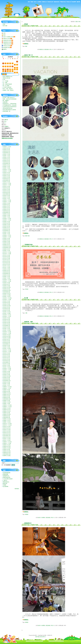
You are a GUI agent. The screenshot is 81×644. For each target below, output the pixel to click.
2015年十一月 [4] (7, 281)
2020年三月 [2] (6, 214)
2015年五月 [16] (7, 290)
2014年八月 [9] (6, 304)
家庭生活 (45, 2)
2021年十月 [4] (6, 186)
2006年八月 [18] (7, 448)
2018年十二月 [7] (7, 235)
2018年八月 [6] (6, 241)
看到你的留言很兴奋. (8, 108)
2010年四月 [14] (7, 381)
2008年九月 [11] (7, 410)
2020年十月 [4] (6, 203)
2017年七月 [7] (6, 260)
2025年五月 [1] (6, 151)
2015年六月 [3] (6, 289)
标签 (32, 2)
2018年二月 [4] (6, 251)
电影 (26, 46)
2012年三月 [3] (6, 345)
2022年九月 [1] (6, 174)
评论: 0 (51, 49)
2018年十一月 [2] (7, 237)
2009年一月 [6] (6, 404)
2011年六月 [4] (6, 359)
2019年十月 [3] (6, 222)
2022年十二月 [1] (7, 170)
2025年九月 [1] (6, 148)
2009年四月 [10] (7, 399)
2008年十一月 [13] (7, 407)
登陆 (4, 24)
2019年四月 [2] (6, 231)
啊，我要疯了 (6, 101)
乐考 (4, 80)
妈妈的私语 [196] (7, 42)
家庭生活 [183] (7, 39)
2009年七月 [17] (7, 394)
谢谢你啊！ (6, 102)
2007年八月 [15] (7, 430)
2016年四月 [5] (6, 274)
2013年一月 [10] (7, 330)
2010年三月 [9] (6, 382)
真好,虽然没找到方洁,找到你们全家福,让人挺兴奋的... (10, 110)
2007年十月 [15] (7, 427)
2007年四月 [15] (7, 436)
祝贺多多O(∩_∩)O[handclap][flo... (10, 104)
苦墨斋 (5, 485)
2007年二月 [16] (7, 439)
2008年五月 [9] (6, 416)
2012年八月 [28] (7, 338)
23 (3, 71)
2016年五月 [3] (6, 272)
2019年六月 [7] (6, 228)
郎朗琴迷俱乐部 (7, 477)
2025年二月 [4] (6, 154)
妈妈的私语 (57, 2)
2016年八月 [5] (6, 269)
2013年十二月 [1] (7, 315)
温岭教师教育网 (7, 473)
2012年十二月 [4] (7, 332)
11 (8, 66)
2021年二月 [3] (6, 197)
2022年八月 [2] (6, 176)
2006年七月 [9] (6, 449)
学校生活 (69, 2)
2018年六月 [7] (6, 244)
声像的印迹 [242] (7, 44)
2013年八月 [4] (6, 321)
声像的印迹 (63, 2)
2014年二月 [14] (7, 312)
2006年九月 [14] (7, 446)
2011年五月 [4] (6, 361)
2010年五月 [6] (6, 379)
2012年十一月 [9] (7, 333)
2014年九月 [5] (6, 303)
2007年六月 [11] (7, 433)
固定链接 (47, 49)
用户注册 (5, 26)
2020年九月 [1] (6, 205)
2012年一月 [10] (7, 349)
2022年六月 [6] (6, 177)
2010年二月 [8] (6, 384)
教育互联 (5, 483)
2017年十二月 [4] (7, 252)
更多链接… (17, 489)
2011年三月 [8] (6, 364)
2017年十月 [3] (6, 255)
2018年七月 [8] (6, 243)
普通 (76, 22)
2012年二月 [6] (6, 347)
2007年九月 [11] (7, 428)
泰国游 (27, 514)
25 (8, 71)
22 (17, 69)
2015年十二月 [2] (7, 280)
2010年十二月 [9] (7, 368)
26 (3, 60)
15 (17, 68)
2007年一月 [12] (7, 440)
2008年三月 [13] (7, 419)
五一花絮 (5, 83)
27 (6, 60)
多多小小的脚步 (38, 2)
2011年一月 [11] (7, 367)
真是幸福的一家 (7, 111)
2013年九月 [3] (6, 319)
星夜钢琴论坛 (6, 476)
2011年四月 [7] (6, 362)
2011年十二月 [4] (7, 350)
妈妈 (26, 236)
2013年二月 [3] (6, 329)
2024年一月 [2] (6, 156)
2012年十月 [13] (7, 335)
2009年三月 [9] (6, 401)
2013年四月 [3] (6, 326)
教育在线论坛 (6, 482)
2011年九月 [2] (6, 355)
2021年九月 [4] (6, 188)
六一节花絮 (6, 81)
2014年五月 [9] (6, 309)
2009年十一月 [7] (7, 388)
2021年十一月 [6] (7, 185)
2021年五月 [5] (6, 192)
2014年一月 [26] (7, 313)
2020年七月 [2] (6, 208)
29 (10, 60)
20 (13, 69)
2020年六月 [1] (6, 209)
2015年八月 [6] (6, 286)
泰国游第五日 (28, 523)
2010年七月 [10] (7, 376)
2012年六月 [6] (6, 341)
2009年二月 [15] (7, 402)
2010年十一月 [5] (7, 370)
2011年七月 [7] (6, 358)
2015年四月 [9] (6, 292)
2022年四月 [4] (6, 180)
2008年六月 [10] (7, 414)
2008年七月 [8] (6, 413)
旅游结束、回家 (28, 322)
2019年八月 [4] (6, 225)
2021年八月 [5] (6, 189)
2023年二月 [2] (6, 166)
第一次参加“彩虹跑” (8, 84)
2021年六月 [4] (6, 191)
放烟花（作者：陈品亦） (9, 90)
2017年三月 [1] (6, 264)
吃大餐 (26, 298)
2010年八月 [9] (6, 375)
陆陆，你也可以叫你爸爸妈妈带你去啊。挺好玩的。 (10, 99)
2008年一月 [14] (7, 422)
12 (10, 66)
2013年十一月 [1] (7, 316)
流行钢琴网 (6, 487)
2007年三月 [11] (7, 437)
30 (13, 60)
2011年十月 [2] (6, 353)
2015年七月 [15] (7, 287)
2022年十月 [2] (6, 173)
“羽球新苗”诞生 (28, 245)
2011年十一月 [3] (7, 352)
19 (10, 69)
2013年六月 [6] (6, 324)
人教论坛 (5, 480)
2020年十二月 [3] (7, 200)
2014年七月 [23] (7, 306)
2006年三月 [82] (7, 456)
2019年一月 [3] (6, 234)
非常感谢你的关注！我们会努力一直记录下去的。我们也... (10, 105)
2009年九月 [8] (6, 391)
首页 (29, 2)
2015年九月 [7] (6, 284)
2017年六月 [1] (6, 261)
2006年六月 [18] (7, 451)
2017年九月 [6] (6, 257)
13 (13, 66)
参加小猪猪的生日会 (8, 76)
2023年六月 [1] (6, 160)
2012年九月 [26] (7, 336)
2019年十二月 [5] (7, 218)
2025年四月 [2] (6, 153)
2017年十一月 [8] (7, 254)
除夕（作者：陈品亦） (8, 89)
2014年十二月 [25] (7, 298)
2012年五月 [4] (6, 342)
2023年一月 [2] (6, 168)
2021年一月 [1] (6, 199)
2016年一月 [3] (6, 278)
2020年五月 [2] (6, 211)
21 (15, 69)
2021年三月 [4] (6, 196)
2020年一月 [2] (6, 217)
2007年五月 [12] (7, 434)
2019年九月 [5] (6, 223)
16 (3, 69)
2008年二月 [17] (7, 420)
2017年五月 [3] (6, 263)
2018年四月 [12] (7, 248)
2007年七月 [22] (7, 431)
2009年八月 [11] (7, 393)
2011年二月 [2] (6, 365)
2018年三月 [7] (6, 249)
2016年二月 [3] (6, 277)
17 (6, 69)
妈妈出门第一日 (28, 55)
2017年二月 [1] (6, 266)
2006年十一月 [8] (7, 443)
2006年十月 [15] (7, 445)
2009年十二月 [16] (7, 387)
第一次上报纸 (6, 86)
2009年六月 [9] (6, 396)
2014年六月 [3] (6, 307)
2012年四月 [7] (6, 344)
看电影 (26, 24)
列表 (79, 22)
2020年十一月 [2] (7, 202)
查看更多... (27, 44)
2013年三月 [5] (6, 327)
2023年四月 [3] (6, 163)
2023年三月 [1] (6, 165)
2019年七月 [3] (6, 226)
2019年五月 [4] (6, 229)
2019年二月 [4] (6, 232)
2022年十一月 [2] (7, 171)
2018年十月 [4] (6, 238)
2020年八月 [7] (6, 206)
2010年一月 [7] (6, 385)
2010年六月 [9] (6, 378)
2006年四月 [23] (7, 454)
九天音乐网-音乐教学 (8, 479)
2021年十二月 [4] (7, 183)
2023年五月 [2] (6, 162)
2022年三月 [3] (6, 182)
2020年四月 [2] (6, 212)
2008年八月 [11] (7, 411)
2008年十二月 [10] (7, 405)
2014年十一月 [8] (7, 300)
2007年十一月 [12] (7, 425)
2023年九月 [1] (6, 159)
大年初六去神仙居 (7, 87)
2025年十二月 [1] (7, 147)
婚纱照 (79, 2)
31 (15, 62)
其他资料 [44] (6, 48)
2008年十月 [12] (7, 408)
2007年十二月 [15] (7, 423)
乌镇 (28, 236)
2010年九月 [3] (6, 373)
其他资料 (74, 2)
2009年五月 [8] (6, 397)
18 (8, 69)
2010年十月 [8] (6, 371)
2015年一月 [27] (7, 297)
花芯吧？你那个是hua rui (9, 97)
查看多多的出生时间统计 (7, 138)
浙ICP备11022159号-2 (40, 637)
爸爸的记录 (50, 2)
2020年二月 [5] (6, 215)
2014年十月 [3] (6, 301)
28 (8, 60)
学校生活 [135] (7, 46)
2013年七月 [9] (6, 323)
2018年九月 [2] (6, 240)
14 (15, 68)
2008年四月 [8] (6, 417)
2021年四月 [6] (6, 194)
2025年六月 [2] (6, 150)
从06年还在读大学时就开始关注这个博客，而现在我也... (10, 107)
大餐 (26, 313)
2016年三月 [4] (6, 275)
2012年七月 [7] (6, 339)
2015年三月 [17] (7, 293)
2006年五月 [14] (7, 453)
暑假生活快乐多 (7, 78)
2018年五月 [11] (7, 246)
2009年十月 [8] (6, 390)
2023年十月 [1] (6, 157)
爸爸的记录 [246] (7, 40)
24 (6, 71)
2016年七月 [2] (6, 271)
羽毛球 (27, 289)
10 (6, 66)
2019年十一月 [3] (7, 220)
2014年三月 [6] (6, 310)
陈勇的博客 (6, 474)
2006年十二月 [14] (7, 442)
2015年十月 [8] (6, 283)
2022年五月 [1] (6, 179)
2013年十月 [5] (6, 318)
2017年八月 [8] (6, 258)
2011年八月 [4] (6, 356)
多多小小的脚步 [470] (8, 37)
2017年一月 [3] (6, 267)
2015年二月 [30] (7, 295)
